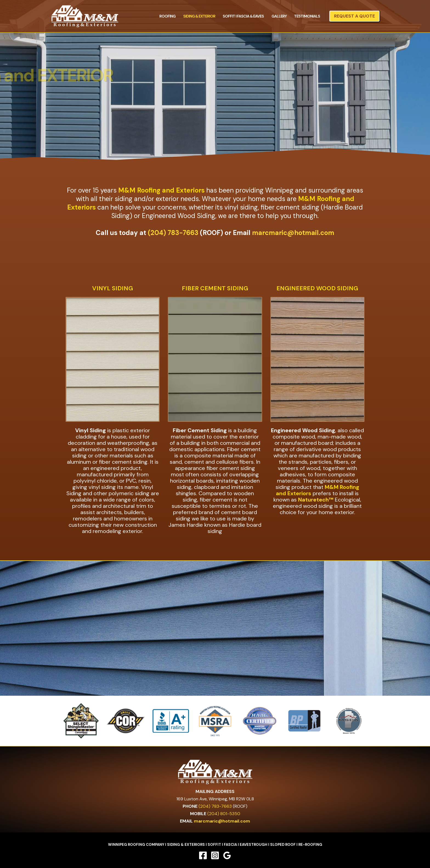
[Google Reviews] (227, 855)
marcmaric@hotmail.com (293, 233)
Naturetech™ (316, 500)
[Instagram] (215, 855)
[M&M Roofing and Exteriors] (85, 16)
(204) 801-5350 (224, 814)
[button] (354, 16)
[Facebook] (203, 855)
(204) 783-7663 (173, 233)
